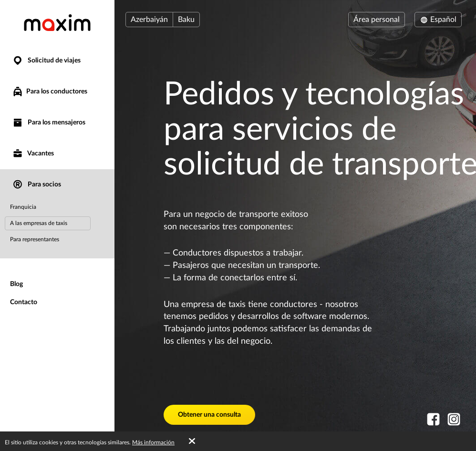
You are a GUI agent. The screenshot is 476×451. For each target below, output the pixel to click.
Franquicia (23, 207)
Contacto (24, 302)
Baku (186, 20)
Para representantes (35, 239)
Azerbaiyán (149, 20)
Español (438, 20)
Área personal (377, 20)
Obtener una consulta (209, 415)
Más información (153, 442)
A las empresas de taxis (39, 223)
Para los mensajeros (49, 123)
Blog (16, 284)
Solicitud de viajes (46, 61)
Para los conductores (50, 92)
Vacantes (33, 154)
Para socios (36, 185)
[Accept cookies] (192, 441)
